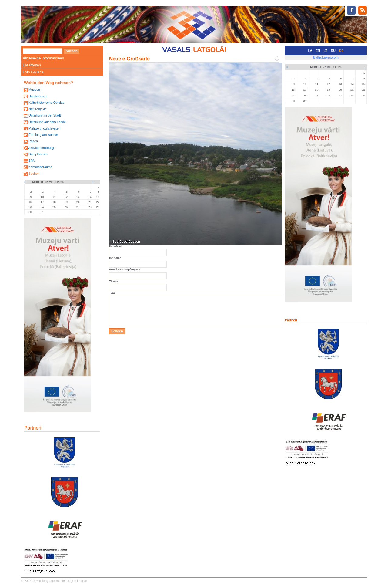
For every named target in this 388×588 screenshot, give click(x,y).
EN (318, 51)
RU (333, 51)
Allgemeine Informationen (43, 58)
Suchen (34, 174)
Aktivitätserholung (41, 148)
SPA (32, 161)
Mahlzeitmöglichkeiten (44, 128)
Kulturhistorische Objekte (46, 103)
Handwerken (38, 96)
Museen (34, 90)
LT (326, 51)
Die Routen (32, 65)
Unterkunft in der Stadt (45, 115)
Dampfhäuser (38, 154)
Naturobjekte (38, 109)
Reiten (33, 141)
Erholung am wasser (43, 135)
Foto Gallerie (33, 72)
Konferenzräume (40, 167)
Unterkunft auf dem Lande (47, 122)
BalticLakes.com (326, 57)
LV (310, 51)
